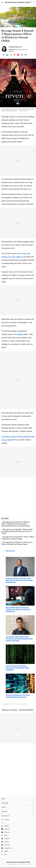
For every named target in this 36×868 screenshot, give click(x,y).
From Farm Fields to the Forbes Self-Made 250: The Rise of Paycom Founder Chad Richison (19, 580)
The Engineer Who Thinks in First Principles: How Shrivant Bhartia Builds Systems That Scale (19, 639)
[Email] (22, 55)
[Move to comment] (26, 55)
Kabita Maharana (16, 47)
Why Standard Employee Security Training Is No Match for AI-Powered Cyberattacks (18, 609)
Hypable (20, 334)
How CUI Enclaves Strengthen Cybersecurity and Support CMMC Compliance (17, 668)
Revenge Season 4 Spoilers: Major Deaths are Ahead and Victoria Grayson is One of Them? (17, 532)
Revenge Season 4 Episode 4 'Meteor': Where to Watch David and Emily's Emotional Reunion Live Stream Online (16, 524)
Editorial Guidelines (26, 710)
